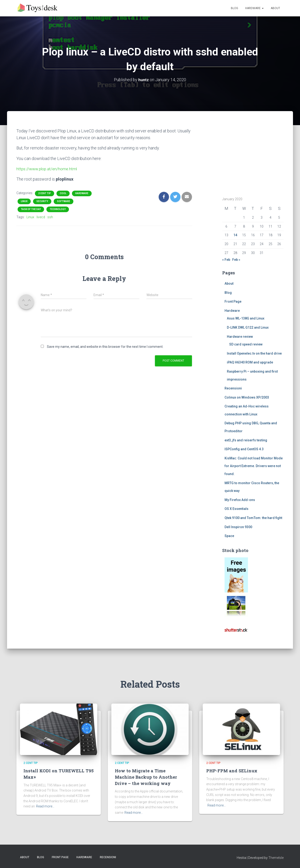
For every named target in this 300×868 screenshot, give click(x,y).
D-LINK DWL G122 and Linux (248, 327)
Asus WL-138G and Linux (246, 318)
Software (64, 201)
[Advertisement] (251, 157)
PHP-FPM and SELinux (232, 771)
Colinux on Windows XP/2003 (247, 397)
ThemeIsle (276, 857)
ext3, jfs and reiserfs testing (246, 440)
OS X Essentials (236, 509)
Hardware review (240, 336)
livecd (41, 217)
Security (42, 201)
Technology (58, 209)
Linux (24, 201)
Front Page (233, 301)
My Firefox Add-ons (240, 500)
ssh (50, 217)
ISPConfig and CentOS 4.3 (244, 449)
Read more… (45, 806)
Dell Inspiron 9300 (238, 527)
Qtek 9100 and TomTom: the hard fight (253, 518)
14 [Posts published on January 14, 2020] (235, 235)
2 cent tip (45, 193)
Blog (234, 8)
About (275, 8)
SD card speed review (246, 344)
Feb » (236, 260)
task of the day (31, 209)
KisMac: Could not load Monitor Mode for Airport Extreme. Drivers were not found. (254, 466)
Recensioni (233, 388)
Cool (63, 193)
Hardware (254, 8)
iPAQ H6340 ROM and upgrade (250, 362)
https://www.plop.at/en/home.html (47, 169)
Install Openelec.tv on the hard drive (254, 353)
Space (229, 536)
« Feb (226, 260)
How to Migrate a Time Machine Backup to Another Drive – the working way (146, 777)
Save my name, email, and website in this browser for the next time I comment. (105, 347)
